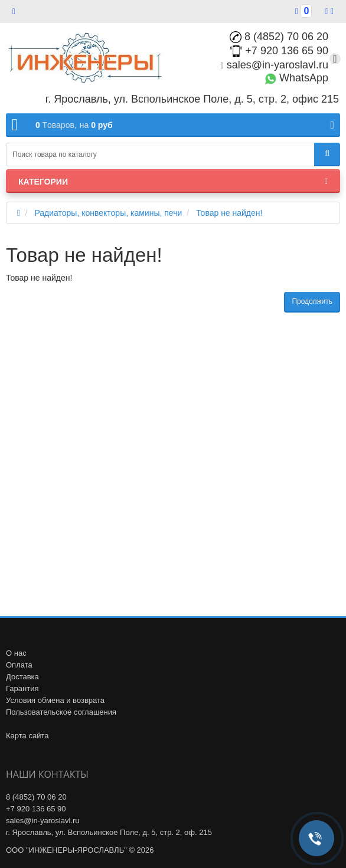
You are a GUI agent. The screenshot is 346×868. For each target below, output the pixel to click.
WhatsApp (296, 78)
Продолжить (312, 301)
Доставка (22, 677)
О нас (16, 653)
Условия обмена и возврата (55, 700)
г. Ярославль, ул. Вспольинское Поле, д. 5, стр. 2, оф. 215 (109, 832)
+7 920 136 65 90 (279, 51)
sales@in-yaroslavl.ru (275, 65)
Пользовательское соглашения (61, 712)
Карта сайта (27, 736)
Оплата (19, 665)
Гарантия (22, 688)
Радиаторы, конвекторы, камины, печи (108, 213)
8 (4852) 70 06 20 (279, 37)
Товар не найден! (229, 213)
